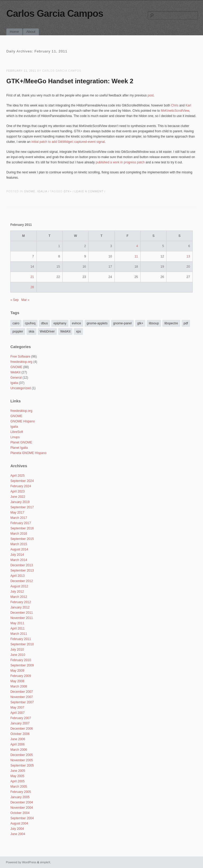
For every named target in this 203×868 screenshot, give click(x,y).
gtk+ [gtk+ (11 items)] (140, 323)
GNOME (30, 191)
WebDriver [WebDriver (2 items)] (47, 331)
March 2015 (19, 544)
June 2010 (18, 655)
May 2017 (17, 513)
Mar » (26, 300)
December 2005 (22, 755)
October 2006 (20, 734)
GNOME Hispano (23, 421)
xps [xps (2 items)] (78, 331)
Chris (175, 105)
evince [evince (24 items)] (77, 323)
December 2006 (22, 729)
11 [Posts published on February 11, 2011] (136, 256)
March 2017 (19, 518)
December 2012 (22, 581)
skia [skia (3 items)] (31, 331)
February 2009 (21, 676)
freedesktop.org (21, 362)
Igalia (42, 191)
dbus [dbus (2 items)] (44, 323)
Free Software (20, 357)
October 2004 (20, 813)
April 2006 (17, 744)
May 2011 (17, 623)
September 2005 (22, 765)
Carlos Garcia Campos (55, 14)
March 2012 (19, 597)
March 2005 (19, 787)
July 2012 (17, 592)
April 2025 (17, 476)
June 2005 (18, 771)
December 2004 (22, 802)
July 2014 (17, 555)
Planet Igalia (19, 448)
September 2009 (22, 665)
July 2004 (17, 829)
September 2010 (22, 644)
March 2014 (19, 560)
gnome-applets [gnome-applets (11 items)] (97, 323)
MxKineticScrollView (175, 111)
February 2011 (21, 639)
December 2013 (22, 565)
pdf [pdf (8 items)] (186, 323)
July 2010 (17, 650)
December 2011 (22, 613)
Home (14, 32)
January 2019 (20, 502)
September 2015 (22, 539)
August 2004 (19, 823)
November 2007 (22, 697)
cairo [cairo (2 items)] (16, 323)
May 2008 (17, 681)
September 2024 (22, 481)
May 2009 (17, 671)
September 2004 (22, 818)
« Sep (14, 300)
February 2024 (21, 486)
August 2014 (19, 549)
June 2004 (18, 834)
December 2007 (22, 692)
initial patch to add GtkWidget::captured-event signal (68, 142)
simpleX (45, 862)
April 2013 (17, 576)
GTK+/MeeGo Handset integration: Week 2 (70, 81)
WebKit (15, 372)
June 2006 (18, 739)
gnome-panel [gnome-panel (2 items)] (122, 323)
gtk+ (68, 191)
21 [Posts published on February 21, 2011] (32, 277)
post (151, 95)
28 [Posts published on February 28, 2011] (32, 287)
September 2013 (22, 570)
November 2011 (22, 618)
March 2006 (19, 750)
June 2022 (18, 497)
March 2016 (19, 534)
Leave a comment (89, 191)
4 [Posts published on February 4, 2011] (137, 246)
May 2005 (17, 776)
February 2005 (21, 792)
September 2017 (22, 507)
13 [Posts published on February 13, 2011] (188, 256)
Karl (188, 105)
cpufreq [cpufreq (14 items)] (30, 323)
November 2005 (22, 760)
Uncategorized (20, 388)
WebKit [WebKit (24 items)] (65, 331)
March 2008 (19, 686)
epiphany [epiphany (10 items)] (60, 323)
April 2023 (17, 491)
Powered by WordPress (21, 862)
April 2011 (17, 628)
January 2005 (20, 797)
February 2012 (21, 602)
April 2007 (17, 713)
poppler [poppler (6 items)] (18, 331)
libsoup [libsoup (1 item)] (154, 323)
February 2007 (21, 718)
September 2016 (22, 528)
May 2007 (17, 708)
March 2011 (19, 634)
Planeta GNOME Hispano (28, 453)
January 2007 (20, 723)
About (31, 32)
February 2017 (21, 523)
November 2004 (22, 808)
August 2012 (19, 586)
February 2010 (21, 660)
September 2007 (22, 702)
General (16, 378)
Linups (15, 437)
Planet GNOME (21, 442)
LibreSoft (17, 432)
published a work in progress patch (120, 162)
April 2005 (17, 781)
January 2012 (20, 607)
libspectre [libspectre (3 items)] (171, 323)
